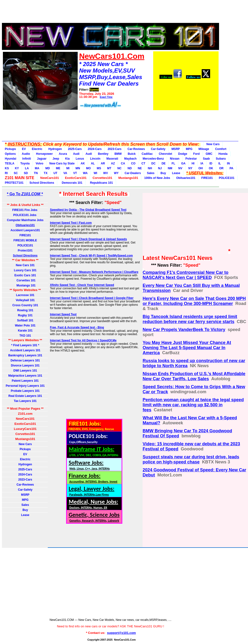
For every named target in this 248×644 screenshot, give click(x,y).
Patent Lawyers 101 (25, 381)
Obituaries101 (186, 178)
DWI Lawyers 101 (25, 371)
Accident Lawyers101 (25, 230)
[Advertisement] (110, 13)
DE (164, 163)
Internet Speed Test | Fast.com (71, 223)
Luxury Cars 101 (25, 270)
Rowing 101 (25, 310)
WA (85, 173)
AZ (113, 163)
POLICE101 (227, 178)
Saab (206, 159)
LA (27, 168)
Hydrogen (55, 149)
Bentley (103, 154)
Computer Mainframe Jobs (25, 220)
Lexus (80, 159)
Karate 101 (25, 331)
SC (16, 173)
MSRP (176, 149)
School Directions (42, 183)
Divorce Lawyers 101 (25, 366)
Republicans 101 (100, 183)
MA (37, 168)
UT (55, 173)
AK (83, 163)
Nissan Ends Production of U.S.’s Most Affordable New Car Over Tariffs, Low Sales (194, 376)
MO (88, 168)
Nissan (175, 159)
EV (24, 149)
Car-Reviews (136, 149)
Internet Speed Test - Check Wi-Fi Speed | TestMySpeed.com (91, 256)
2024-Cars (95, 149)
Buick (132, 154)
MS (99, 168)
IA (202, 163)
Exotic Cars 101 (25, 275)
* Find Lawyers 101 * (25, 345)
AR (103, 163)
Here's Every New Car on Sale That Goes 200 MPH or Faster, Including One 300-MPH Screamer (194, 301)
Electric (37, 149)
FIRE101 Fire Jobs (25, 210)
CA (123, 163)
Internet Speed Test (63, 314)
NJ (160, 168)
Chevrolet (165, 154)
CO (133, 163)
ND (130, 168)
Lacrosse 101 (25, 295)
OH (200, 168)
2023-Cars (114, 149)
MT (109, 168)
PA (231, 168)
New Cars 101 (25, 265)
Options (10, 154)
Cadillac (147, 154)
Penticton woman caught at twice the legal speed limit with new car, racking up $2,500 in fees (193, 405)
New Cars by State (62, 163)
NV (180, 168)
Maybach (130, 159)
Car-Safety (158, 149)
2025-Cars (75, 149)
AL (93, 163)
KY (17, 168)
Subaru (221, 159)
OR (221, 168)
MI (68, 168)
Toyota (25, 163)
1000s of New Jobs (157, 178)
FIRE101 (207, 178)
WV (106, 173)
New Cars (213, 144)
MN (78, 168)
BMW (118, 154)
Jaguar (42, 159)
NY (190, 168)
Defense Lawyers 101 (25, 360)
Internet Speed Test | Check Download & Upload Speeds (88, 239)
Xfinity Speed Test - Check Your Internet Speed (82, 285)
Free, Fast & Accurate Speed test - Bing (77, 327)
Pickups (10, 149)
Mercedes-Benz (153, 159)
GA (183, 163)
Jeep (56, 159)
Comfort (221, 149)
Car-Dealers (133, 173)
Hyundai (10, 159)
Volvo (40, 163)
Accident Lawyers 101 (25, 350)
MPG (189, 149)
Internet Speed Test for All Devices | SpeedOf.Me (83, 340)
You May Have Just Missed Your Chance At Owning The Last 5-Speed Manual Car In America (187, 348)
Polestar (191, 159)
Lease (176, 173)
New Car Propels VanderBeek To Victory (184, 330)
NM (170, 168)
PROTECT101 (14, 183)
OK (211, 168)
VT (75, 173)
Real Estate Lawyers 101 (25, 396)
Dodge (183, 154)
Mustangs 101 (25, 285)
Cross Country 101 (25, 305)
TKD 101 (25, 336)
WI (95, 173)
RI (6, 173)
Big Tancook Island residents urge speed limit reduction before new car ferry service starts (190, 319)
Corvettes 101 (25, 280)
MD (48, 168)
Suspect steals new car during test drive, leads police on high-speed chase (191, 459)
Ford (196, 154)
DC (153, 163)
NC (119, 168)
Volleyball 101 (25, 300)
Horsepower (44, 154)
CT (143, 163)
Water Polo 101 (25, 325)
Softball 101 (25, 320)
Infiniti (27, 159)
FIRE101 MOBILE (25, 240)
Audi (76, 154)
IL (220, 163)
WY (116, 173)
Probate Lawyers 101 (25, 391)
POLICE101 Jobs (25, 215)
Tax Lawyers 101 (25, 401)
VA (65, 173)
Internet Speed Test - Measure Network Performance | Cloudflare (94, 272)
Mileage (204, 149)
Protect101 (25, 251)
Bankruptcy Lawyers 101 (25, 355)
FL (173, 163)
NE (140, 168)
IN (228, 163)
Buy (163, 173)
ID (211, 163)
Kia (67, 159)
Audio (26, 154)
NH (150, 168)
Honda (223, 154)
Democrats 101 (71, 183)
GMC (209, 154)
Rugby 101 (25, 315)
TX (45, 173)
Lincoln (95, 159)
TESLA (10, 163)
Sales (151, 173)
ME (58, 168)
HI (193, 163)
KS (7, 168)
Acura (63, 154)
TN (36, 173)
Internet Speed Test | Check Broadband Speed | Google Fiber (92, 298)
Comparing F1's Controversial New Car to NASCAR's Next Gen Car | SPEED (185, 275)
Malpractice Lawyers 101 (25, 376)
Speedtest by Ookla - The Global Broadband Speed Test (88, 210)
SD (26, 173)
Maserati (112, 159)
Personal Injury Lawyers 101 (25, 386)
